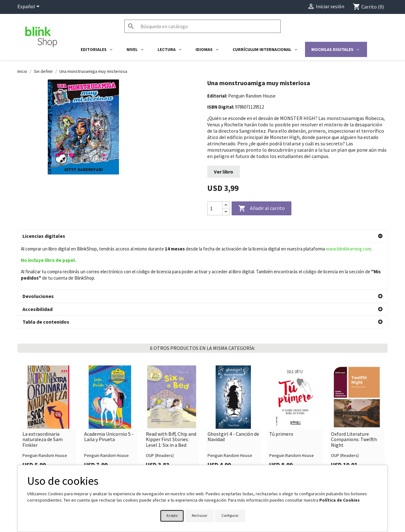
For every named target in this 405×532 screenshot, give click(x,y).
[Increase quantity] (226, 205)
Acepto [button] (172, 515)
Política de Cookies (340, 500)
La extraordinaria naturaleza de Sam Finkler (43, 400)
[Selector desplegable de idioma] (30, 7)
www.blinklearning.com (349, 249)
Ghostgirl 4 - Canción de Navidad (233, 398)
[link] (48, 381)
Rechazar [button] (199, 515)
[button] (202, 236)
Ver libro (224, 172)
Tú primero (281, 395)
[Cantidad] (215, 208)
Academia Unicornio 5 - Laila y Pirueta (109, 398)
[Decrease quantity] (226, 212)
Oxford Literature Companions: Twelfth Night (354, 400)
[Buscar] (202, 26)
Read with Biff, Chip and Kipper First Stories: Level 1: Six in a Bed (171, 400)
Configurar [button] (230, 515)
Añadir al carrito (262, 209)
